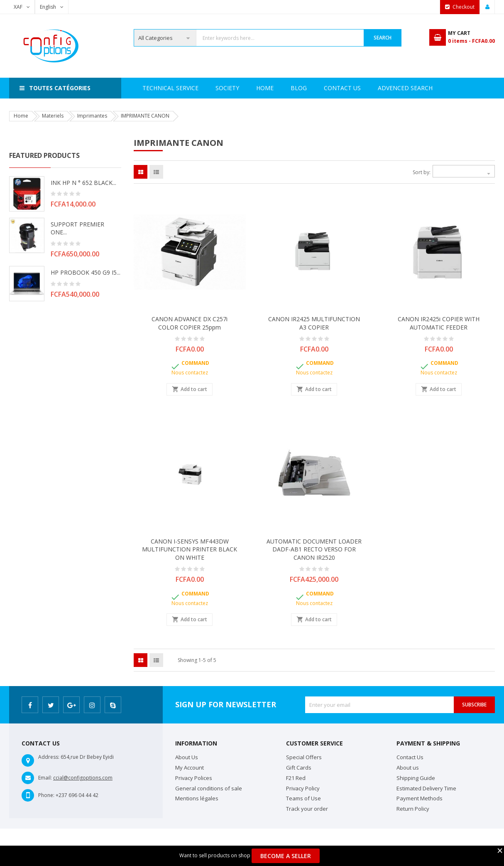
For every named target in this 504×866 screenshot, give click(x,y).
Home (151, 88)
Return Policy (413, 809)
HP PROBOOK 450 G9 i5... (86, 272)
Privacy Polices (194, 778)
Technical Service (246, 88)
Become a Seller (286, 856)
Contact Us (382, 88)
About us (408, 768)
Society (189, 88)
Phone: (46, 795)
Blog (427, 88)
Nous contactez (190, 373)
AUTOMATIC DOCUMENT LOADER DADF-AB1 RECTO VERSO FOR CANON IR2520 (314, 550)
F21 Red (296, 778)
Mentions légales (197, 798)
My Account (190, 768)
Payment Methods (420, 798)
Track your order (307, 809)
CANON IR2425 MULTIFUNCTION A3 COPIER (314, 323)
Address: (49, 757)
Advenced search (318, 88)
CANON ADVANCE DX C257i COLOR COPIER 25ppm (190, 323)
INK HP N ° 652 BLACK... (83, 183)
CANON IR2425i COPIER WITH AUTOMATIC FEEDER (439, 323)
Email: (45, 778)
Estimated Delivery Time (426, 788)
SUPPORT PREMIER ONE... (77, 228)
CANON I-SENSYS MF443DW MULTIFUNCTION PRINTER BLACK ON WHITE (190, 550)
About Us (187, 757)
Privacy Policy (303, 788)
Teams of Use (303, 798)
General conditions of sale (209, 788)
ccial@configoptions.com (83, 778)
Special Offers (304, 757)
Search (383, 38)
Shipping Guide (416, 778)
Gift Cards (299, 768)
